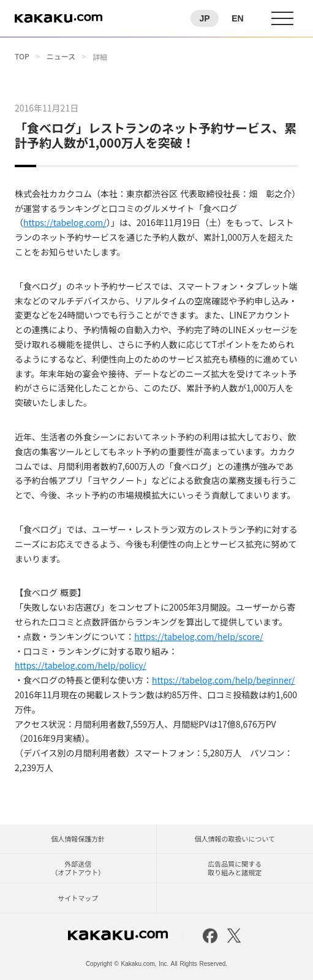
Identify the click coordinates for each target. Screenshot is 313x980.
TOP (22, 56)
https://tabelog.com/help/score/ (198, 636)
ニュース (61, 56)
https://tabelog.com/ (65, 222)
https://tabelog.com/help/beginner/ (223, 680)
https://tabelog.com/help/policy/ (81, 665)
